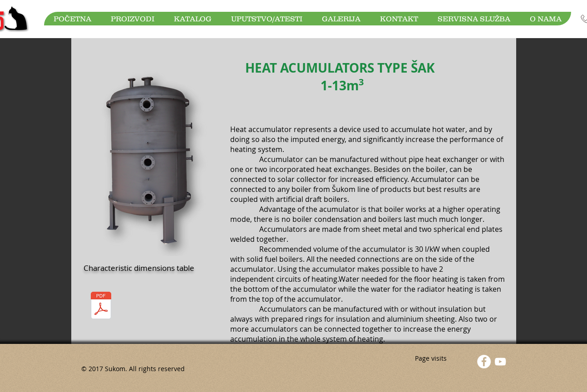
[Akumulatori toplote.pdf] (101, 306)
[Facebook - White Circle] (484, 362)
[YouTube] (500, 362)
